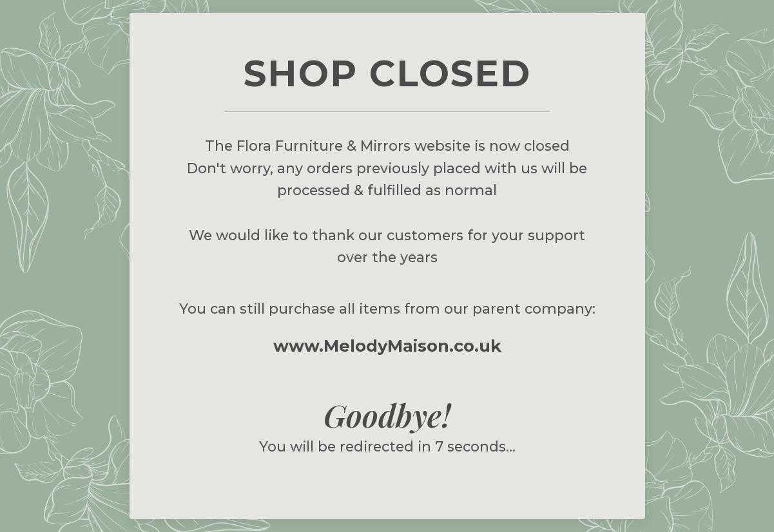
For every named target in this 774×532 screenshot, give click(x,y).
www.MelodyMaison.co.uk (387, 346)
